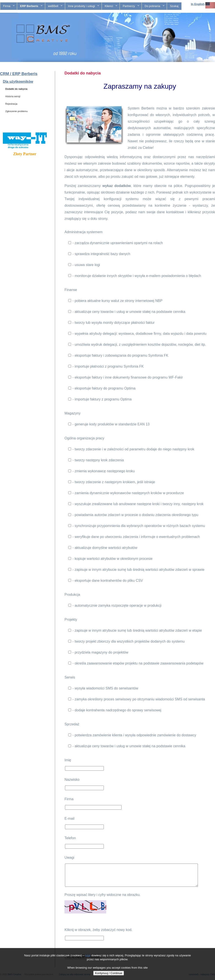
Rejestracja (11, 104)
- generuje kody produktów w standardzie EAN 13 (109, 424)
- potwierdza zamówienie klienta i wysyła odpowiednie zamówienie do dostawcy (132, 735)
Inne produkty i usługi (82, 6)
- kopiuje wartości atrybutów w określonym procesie (110, 559)
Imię (68, 760)
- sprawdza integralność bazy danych (99, 254)
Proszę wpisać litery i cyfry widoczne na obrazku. (103, 895)
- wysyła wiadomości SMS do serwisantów (103, 688)
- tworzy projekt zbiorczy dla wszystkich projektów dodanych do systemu (126, 641)
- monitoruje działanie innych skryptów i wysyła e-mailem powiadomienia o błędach (135, 276)
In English (198, 4)
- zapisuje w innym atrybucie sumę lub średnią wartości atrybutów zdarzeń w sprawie (136, 570)
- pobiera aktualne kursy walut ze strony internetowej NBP (115, 301)
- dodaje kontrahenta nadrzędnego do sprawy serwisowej (115, 710)
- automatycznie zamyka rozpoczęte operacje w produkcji (115, 605)
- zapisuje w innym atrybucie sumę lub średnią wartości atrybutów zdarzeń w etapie (135, 630)
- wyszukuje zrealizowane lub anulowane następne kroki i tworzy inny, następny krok (136, 504)
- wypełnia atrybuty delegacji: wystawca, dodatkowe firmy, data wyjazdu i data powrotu (137, 334)
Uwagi (69, 857)
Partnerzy (129, 6)
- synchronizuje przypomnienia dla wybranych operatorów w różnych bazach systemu (137, 526)
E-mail (69, 819)
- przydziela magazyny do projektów (98, 652)
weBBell (54, 6)
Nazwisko (72, 780)
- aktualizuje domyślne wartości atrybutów (103, 548)
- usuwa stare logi (84, 265)
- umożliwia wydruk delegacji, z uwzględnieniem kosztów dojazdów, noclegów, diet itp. (137, 345)
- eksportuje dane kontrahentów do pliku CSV (106, 581)
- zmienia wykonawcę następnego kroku (101, 471)
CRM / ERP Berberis (19, 74)
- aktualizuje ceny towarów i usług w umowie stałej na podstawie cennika (127, 312)
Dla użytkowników (18, 82)
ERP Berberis (30, 6)
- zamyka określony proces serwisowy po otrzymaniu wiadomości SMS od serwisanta (137, 699)
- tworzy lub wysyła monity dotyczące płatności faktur (111, 323)
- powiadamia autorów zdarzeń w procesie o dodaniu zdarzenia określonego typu (133, 515)
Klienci (110, 6)
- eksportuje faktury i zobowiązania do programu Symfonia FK (118, 355)
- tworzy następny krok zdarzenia (96, 460)
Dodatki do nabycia (16, 89)
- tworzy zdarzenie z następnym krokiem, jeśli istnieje (112, 482)
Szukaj (174, 6)
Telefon (70, 838)
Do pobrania (153, 6)
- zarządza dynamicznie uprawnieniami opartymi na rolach (116, 243)
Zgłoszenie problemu (16, 111)
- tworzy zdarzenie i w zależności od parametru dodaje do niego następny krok (131, 449)
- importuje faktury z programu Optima (100, 399)
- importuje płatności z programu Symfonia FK (106, 366)
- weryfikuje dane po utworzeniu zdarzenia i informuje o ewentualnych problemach (134, 537)
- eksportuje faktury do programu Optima (102, 388)
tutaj (88, 955)
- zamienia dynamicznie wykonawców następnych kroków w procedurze (126, 493)
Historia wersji (13, 96)
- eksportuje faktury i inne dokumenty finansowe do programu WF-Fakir (126, 377)
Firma (7, 6)
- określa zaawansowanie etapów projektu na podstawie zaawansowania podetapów (136, 663)
